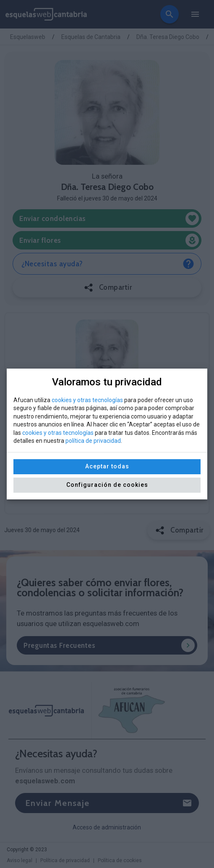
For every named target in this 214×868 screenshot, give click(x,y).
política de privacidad (93, 441)
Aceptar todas (107, 466)
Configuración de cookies (107, 485)
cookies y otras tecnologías (87, 400)
